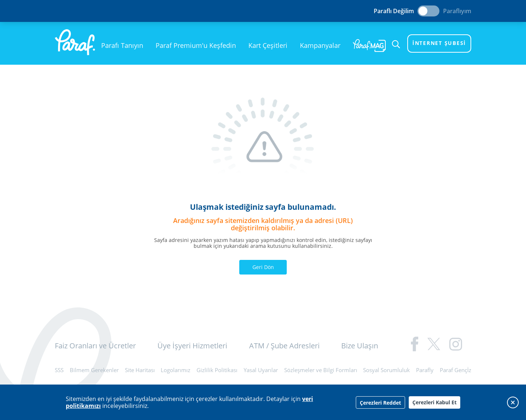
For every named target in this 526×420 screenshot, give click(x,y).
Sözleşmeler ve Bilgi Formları (321, 370)
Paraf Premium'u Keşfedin (196, 45)
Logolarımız (176, 370)
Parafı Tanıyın (122, 45)
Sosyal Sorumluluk (386, 370)
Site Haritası (140, 370)
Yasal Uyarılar (261, 370)
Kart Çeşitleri (268, 45)
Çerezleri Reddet (380, 403)
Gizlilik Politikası (217, 370)
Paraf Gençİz (456, 370)
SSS (59, 370)
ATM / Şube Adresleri (284, 346)
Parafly (425, 370)
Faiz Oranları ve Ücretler (95, 346)
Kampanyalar (320, 45)
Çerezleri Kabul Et (434, 402)
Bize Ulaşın (360, 346)
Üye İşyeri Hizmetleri (192, 346)
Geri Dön (263, 267)
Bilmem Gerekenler (94, 370)
